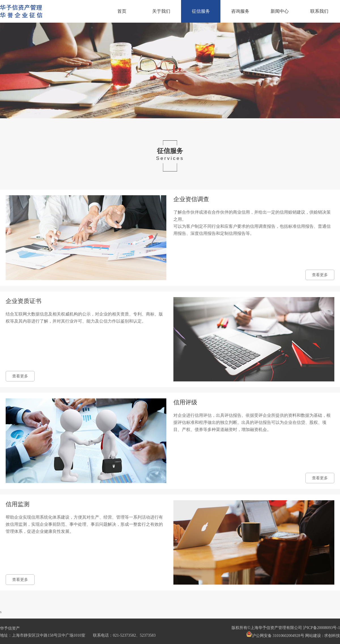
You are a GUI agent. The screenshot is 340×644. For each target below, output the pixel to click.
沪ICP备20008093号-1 (321, 628)
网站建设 (313, 636)
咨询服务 (240, 11)
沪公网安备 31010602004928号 (275, 635)
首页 (122, 11)
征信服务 (201, 11)
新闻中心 (280, 11)
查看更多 (320, 275)
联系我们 (319, 11)
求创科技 (332, 636)
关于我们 (161, 11)
